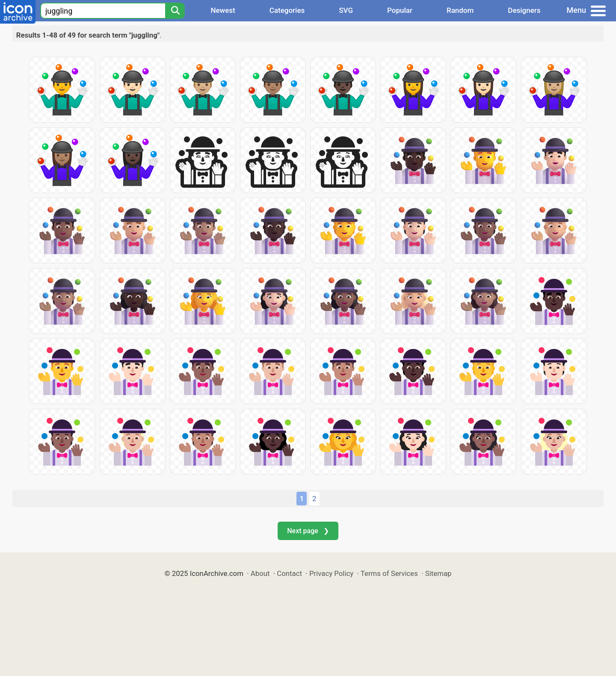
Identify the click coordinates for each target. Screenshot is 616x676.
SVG (346, 10)
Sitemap (438, 573)
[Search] (175, 11)
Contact (289, 573)
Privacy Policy (331, 573)
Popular (400, 10)
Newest (223, 10)
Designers (524, 10)
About (260, 573)
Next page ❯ (308, 531)
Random (460, 10)
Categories (287, 10)
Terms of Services (389, 573)
